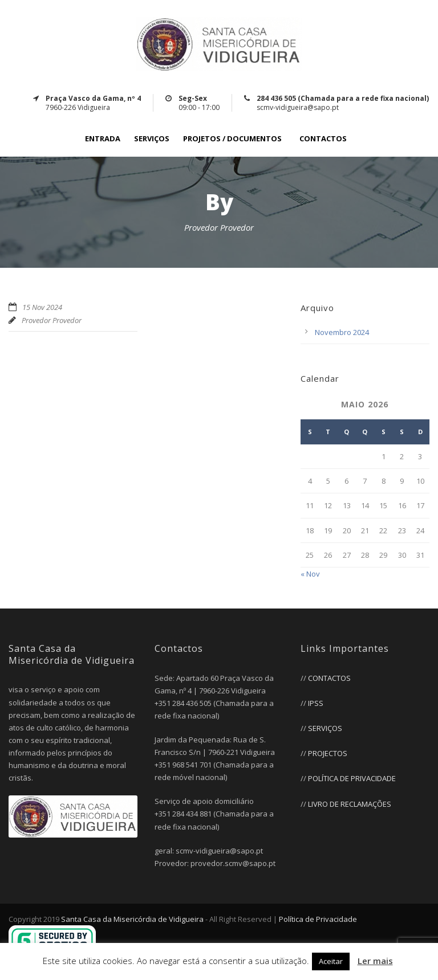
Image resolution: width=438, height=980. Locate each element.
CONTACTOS (323, 139)
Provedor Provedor (52, 320)
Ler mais (375, 961)
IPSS (316, 703)
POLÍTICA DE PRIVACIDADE (352, 778)
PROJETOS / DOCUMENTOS (232, 139)
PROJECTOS (328, 753)
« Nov (310, 574)
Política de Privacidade (318, 919)
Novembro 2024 (342, 332)
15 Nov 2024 (42, 307)
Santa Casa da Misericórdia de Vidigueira (132, 919)
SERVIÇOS (152, 139)
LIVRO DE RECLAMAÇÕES (350, 804)
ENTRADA (103, 139)
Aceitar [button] (331, 961)
